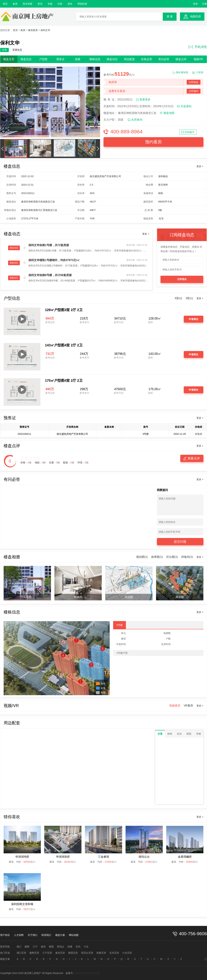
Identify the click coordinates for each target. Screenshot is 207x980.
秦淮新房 (33, 30)
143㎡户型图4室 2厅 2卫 (64, 345)
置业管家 (28, 4)
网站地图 (74, 935)
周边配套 (129, 59)
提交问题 (180, 542)
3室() (189, 298)
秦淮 (43, 947)
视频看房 (175, 706)
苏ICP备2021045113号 (88, 973)
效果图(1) (157, 557)
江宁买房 (47, 953)
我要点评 (194, 458)
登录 (195, 4)
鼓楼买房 (101, 953)
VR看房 (188, 706)
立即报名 (194, 82)
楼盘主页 (9, 59)
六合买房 (127, 953)
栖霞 (51, 947)
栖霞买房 (73, 953)
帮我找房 (82, 4)
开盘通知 (186, 106)
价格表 (199, 434)
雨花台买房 (87, 953)
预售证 (60, 59)
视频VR (198, 59)
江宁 (35, 947)
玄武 (78, 947)
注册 (204, 4)
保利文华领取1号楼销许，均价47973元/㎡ (54, 260)
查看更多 (145, 100)
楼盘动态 (112, 59)
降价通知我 (182, 72)
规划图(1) (142, 557)
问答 (60, 4)
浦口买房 (21, 953)
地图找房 (195, 16)
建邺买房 (34, 953)
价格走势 (147, 59)
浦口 (19, 947)
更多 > (200, 166)
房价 (70, 4)
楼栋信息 (95, 59)
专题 (50, 4)
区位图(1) (172, 557)
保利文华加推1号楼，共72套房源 (49, 245)
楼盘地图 (169, 113)
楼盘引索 (60, 935)
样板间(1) (187, 557)
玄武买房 (114, 953)
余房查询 (137, 120)
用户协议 (5, 935)
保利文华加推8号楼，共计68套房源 (50, 275)
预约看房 (153, 142)
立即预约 (194, 91)
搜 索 (170, 16)
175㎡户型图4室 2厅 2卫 (64, 380)
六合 (86, 947)
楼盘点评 (181, 59)
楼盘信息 (26, 59)
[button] (2, 149)
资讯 (40, 4)
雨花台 (61, 947)
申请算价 (194, 319)
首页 (5, 4)
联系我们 (46, 935)
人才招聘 (19, 935)
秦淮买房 (60, 953)
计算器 (200, 72)
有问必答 (164, 59)
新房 (15, 4)
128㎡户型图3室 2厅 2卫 (64, 310)
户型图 (43, 59)
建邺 (27, 947)
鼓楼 (70, 947)
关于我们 (33, 935)
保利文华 (45, 30)
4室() (178, 298)
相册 (78, 59)
